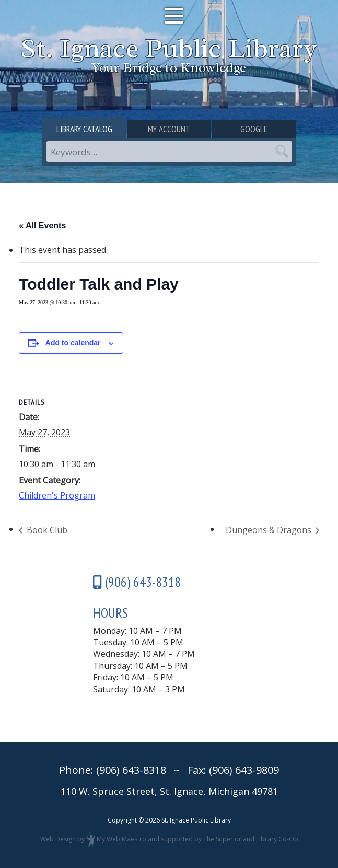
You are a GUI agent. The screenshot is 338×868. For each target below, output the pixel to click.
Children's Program (57, 495)
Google (254, 129)
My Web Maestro (121, 839)
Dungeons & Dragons (270, 530)
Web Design (58, 839)
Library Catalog (84, 129)
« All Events (42, 225)
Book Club (46, 530)
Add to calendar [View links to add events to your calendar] (73, 343)
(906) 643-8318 (131, 770)
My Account (169, 129)
